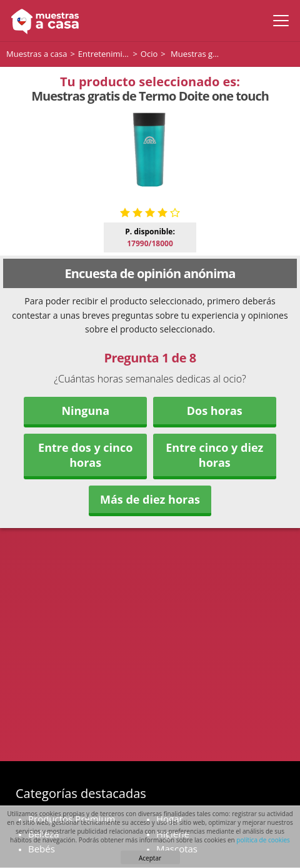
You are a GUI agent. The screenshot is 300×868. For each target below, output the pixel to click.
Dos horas (215, 411)
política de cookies (263, 840)
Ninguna (85, 411)
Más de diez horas (150, 499)
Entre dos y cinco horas (85, 455)
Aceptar (150, 858)
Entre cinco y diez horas (214, 455)
